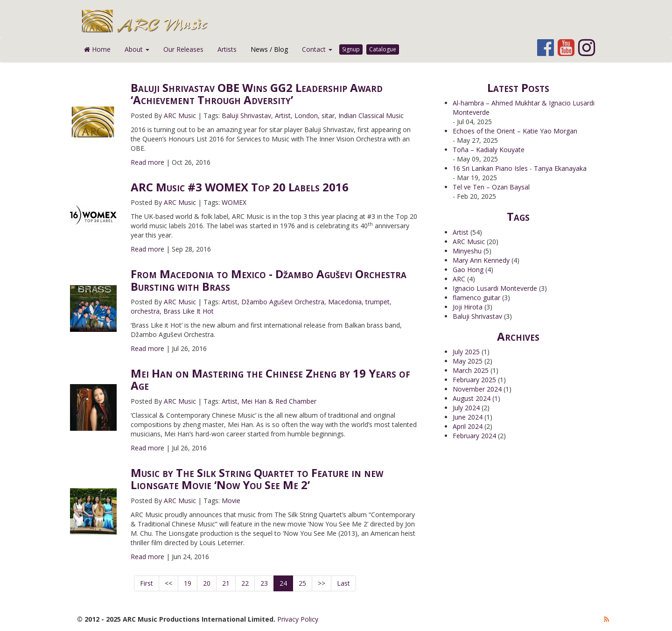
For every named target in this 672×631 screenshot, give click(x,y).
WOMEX (234, 202)
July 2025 (466, 352)
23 (264, 583)
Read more (147, 162)
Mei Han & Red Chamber (279, 401)
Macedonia (345, 302)
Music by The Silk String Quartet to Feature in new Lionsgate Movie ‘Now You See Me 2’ (257, 479)
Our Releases (183, 49)
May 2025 (468, 361)
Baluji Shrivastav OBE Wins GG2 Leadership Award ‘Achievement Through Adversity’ (257, 94)
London (306, 116)
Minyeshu (467, 251)
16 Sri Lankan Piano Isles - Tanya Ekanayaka (520, 168)
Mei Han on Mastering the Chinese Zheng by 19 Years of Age (270, 379)
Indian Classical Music (371, 116)
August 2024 (472, 398)
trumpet (378, 302)
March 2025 (471, 370)
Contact (317, 49)
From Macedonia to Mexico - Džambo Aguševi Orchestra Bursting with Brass (269, 280)
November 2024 (477, 389)
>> (322, 583)
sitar (328, 116)
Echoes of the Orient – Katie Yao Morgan (515, 131)
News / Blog (269, 49)
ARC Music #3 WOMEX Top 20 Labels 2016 (240, 187)
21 (226, 583)
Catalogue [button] (383, 49)
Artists (227, 49)
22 (245, 583)
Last (343, 583)
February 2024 (474, 436)
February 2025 (474, 380)
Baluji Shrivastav (246, 116)
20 (207, 583)
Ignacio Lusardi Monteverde (495, 288)
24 (283, 583)
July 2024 (466, 408)
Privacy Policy (298, 619)
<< (168, 583)
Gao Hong (468, 270)
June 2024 (468, 417)
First (147, 583)
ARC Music (180, 116)
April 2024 (468, 426)
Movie (231, 501)
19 (188, 583)
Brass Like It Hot (189, 311)
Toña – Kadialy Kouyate (489, 150)
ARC (459, 279)
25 (302, 583)
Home (97, 49)
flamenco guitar (476, 298)
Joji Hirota (468, 307)
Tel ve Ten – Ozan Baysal (491, 187)
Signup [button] (351, 49)
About (137, 49)
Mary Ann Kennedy (481, 260)
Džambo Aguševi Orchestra (283, 302)
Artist (283, 116)
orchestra (145, 311)
